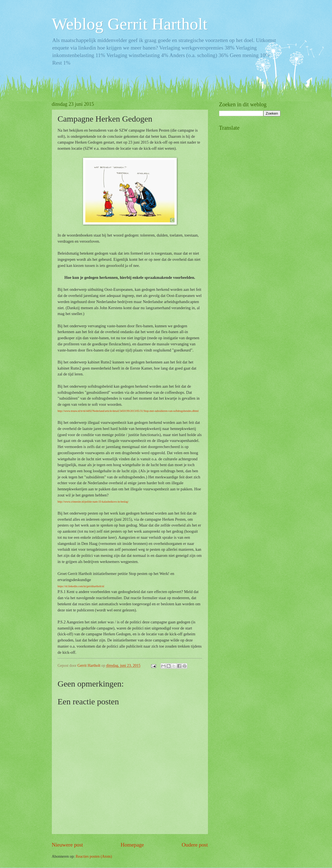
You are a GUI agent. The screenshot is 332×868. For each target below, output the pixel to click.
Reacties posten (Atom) (94, 856)
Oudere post (195, 845)
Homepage (132, 845)
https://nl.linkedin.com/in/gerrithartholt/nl (81, 586)
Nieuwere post (67, 845)
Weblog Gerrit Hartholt (130, 24)
